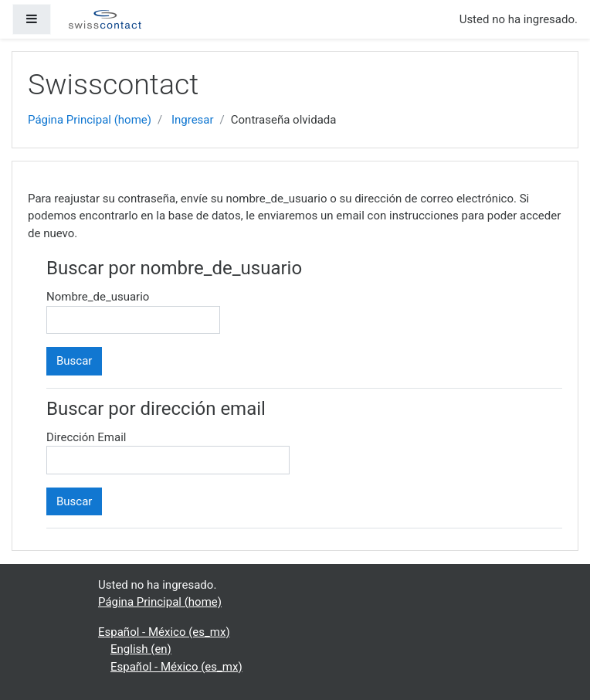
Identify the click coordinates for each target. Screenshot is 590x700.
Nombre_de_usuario (98, 297)
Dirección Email (86, 437)
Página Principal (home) (90, 120)
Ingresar (193, 120)
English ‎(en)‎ (141, 649)
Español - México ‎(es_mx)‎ (164, 632)
